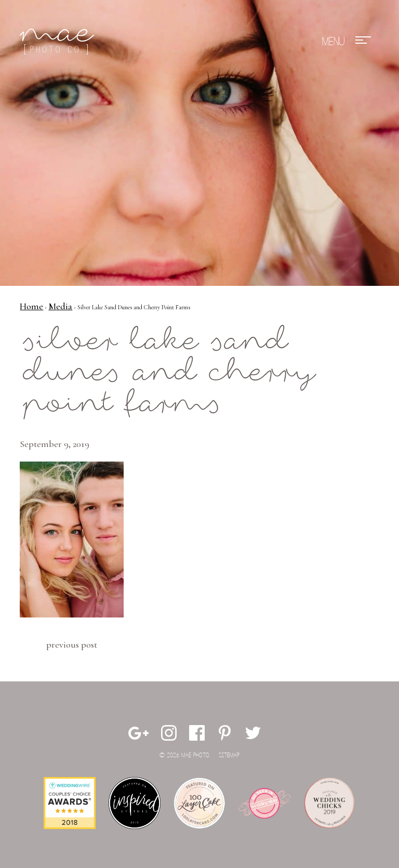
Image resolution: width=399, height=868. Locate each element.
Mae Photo (59, 42)
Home (31, 306)
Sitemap (229, 755)
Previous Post (72, 645)
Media (60, 306)
